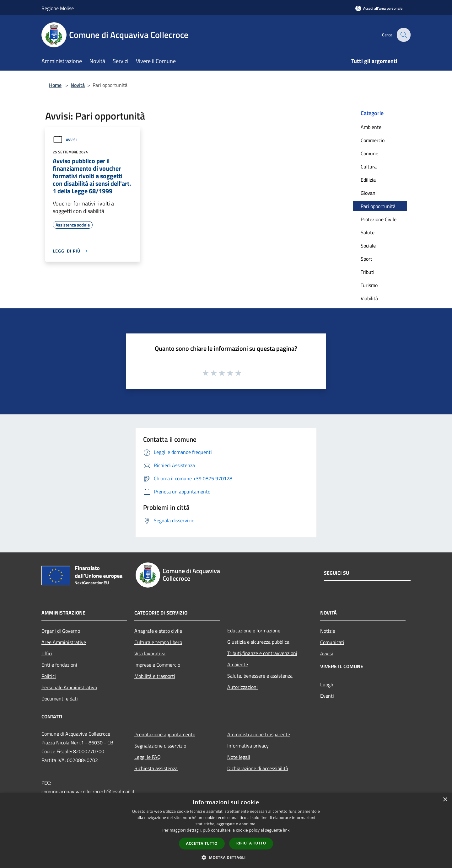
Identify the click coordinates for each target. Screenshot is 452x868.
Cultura (369, 167)
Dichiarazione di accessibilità (258, 768)
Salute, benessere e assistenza (260, 676)
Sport (366, 259)
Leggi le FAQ (148, 757)
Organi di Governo (61, 631)
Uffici (47, 653)
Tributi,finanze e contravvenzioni (262, 653)
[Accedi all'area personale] (379, 8)
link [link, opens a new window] (286, 830)
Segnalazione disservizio (160, 746)
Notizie (328, 631)
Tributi (368, 272)
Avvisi (65, 140)
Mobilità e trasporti (155, 676)
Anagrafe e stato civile (158, 631)
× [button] (445, 800)
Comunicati (332, 642)
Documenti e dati (60, 699)
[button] (226, 857)
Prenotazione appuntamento (165, 734)
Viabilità (369, 298)
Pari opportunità (378, 206)
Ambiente (371, 127)
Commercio (373, 140)
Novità (78, 85)
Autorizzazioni (242, 687)
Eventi (327, 696)
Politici (49, 676)
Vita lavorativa (150, 653)
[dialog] (226, 831)
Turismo (369, 285)
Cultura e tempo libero (158, 642)
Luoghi (327, 684)
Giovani (369, 193)
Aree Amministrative (64, 642)
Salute (368, 232)
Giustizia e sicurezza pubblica (258, 642)
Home (55, 85)
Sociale (368, 246)
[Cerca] (403, 35)
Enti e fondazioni (59, 665)
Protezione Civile (379, 219)
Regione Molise (58, 8)
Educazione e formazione (254, 631)
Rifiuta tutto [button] (251, 843)
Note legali (239, 757)
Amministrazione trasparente (259, 734)
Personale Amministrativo (69, 687)
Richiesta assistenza (156, 768)
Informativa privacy (248, 746)
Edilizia (368, 180)
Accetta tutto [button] (202, 843)
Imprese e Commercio (157, 665)
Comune (369, 153)
